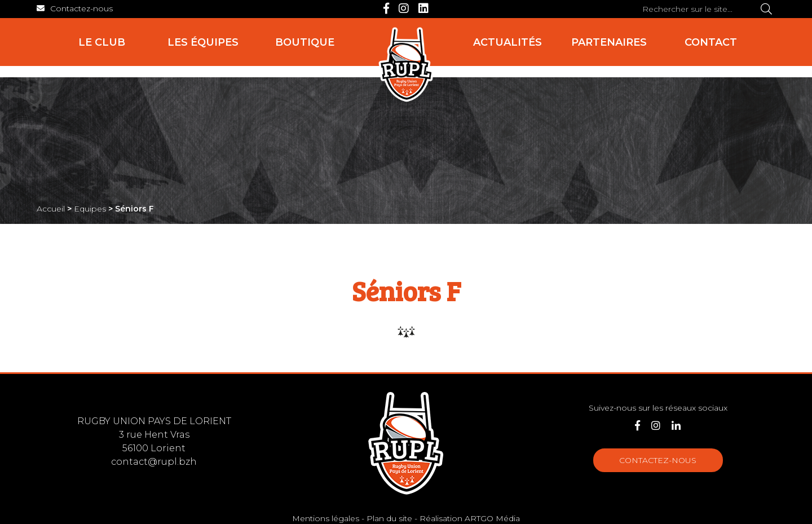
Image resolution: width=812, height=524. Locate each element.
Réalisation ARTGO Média (470, 518)
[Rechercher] (766, 9)
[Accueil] (406, 65)
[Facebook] (386, 8)
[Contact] (75, 8)
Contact (711, 42)
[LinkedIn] (423, 8)
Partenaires (609, 42)
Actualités (507, 42)
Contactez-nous (658, 460)
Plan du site (389, 518)
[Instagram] (404, 8)
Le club (102, 42)
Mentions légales (326, 518)
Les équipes (203, 42)
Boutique (305, 42)
